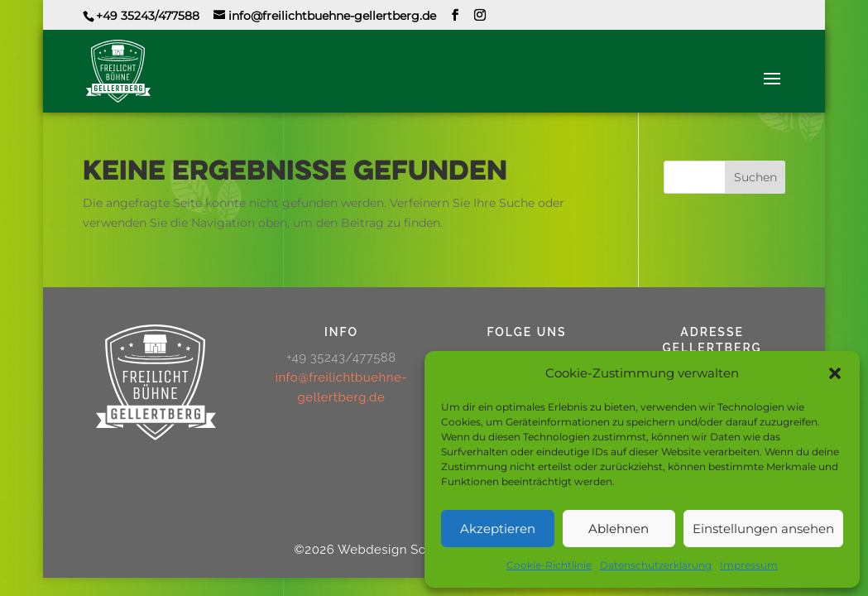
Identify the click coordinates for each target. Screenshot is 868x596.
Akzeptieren (498, 529)
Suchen (755, 177)
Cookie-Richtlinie (549, 565)
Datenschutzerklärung (656, 565)
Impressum (749, 565)
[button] (835, 373)
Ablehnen (619, 529)
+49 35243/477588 (148, 16)
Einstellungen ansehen (763, 529)
